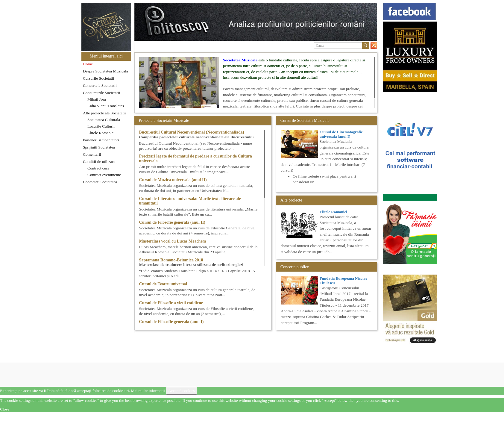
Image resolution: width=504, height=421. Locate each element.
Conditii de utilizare (99, 162)
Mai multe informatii (148, 391)
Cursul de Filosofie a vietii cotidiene (171, 303)
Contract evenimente (104, 175)
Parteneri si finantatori (101, 140)
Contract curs (98, 168)
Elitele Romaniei (101, 133)
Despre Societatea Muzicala (105, 71)
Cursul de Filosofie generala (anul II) (172, 222)
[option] (256, 22)
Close (5, 409)
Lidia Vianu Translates (106, 106)
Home (88, 64)
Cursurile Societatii (99, 78)
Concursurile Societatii (101, 93)
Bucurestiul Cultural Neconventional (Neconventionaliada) (192, 132)
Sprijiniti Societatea (99, 147)
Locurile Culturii (101, 126)
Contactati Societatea (100, 182)
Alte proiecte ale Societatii (104, 113)
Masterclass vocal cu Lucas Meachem (173, 241)
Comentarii (92, 154)
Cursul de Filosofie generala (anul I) (171, 322)
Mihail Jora (97, 99)
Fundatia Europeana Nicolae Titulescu (343, 280)
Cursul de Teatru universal (163, 284)
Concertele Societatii (100, 85)
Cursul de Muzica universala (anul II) (173, 180)
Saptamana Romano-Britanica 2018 (171, 260)
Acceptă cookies (182, 391)
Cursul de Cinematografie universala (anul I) (341, 134)
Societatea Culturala (104, 120)
